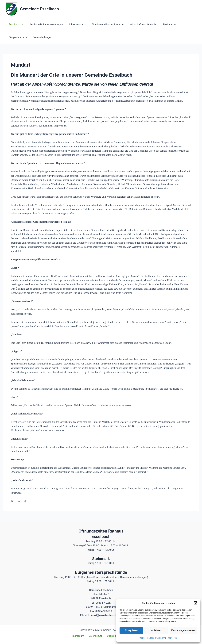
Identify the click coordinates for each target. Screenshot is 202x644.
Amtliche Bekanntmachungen (45, 25)
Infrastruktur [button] (75, 25)
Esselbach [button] (16, 25)
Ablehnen (156, 630)
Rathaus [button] (164, 25)
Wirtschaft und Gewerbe (139, 25)
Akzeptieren (131, 630)
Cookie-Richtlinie (147, 638)
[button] (196, 603)
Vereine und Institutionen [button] (105, 25)
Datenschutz (161, 638)
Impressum (172, 638)
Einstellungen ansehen (183, 630)
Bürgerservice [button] (17, 37)
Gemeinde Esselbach (39, 9)
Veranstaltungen (41, 37)
